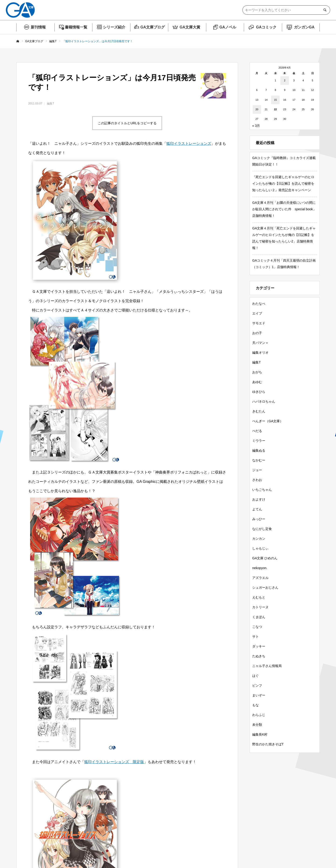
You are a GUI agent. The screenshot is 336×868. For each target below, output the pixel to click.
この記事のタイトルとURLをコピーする (127, 123)
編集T (51, 104)
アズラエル (260, 578)
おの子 (257, 333)
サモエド (259, 323)
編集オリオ (260, 353)
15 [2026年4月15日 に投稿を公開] (275, 100)
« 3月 (256, 126)
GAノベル (228, 27)
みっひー (259, 519)
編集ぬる (259, 450)
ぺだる (257, 431)
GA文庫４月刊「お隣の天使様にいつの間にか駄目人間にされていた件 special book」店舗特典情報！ (284, 209)
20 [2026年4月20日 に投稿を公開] (257, 109)
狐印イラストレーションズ (189, 144)
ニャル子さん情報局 (267, 666)
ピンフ (257, 685)
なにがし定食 (262, 529)
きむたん (259, 411)
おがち (257, 372)
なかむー (259, 460)
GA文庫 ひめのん (265, 558)
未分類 (257, 725)
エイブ (257, 313)
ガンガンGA (304, 27)
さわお (257, 480)
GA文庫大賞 (190, 27)
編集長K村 (260, 734)
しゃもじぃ (260, 548)
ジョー (257, 470)
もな (255, 705)
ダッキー (259, 646)
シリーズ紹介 (114, 27)
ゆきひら (259, 392)
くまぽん (259, 617)
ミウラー (259, 441)
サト (255, 636)
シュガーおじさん (265, 588)
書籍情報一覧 (76, 27)
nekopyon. (260, 568)
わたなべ (259, 304)
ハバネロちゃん (264, 401)
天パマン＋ (260, 343)
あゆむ (257, 382)
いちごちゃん (262, 490)
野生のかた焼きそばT (268, 744)
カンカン (259, 539)
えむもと (259, 597)
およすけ (259, 499)
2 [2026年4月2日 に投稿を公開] (285, 80)
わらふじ (259, 715)
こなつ (257, 627)
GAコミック (266, 27)
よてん (257, 509)
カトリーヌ (260, 607)
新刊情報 (38, 27)
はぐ (255, 676)
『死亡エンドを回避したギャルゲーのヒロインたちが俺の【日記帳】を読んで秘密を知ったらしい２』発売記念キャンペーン (283, 183)
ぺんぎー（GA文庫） (268, 421)
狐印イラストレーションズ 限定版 (114, 762)
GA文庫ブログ (153, 27)
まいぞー (259, 695)
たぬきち (259, 656)
